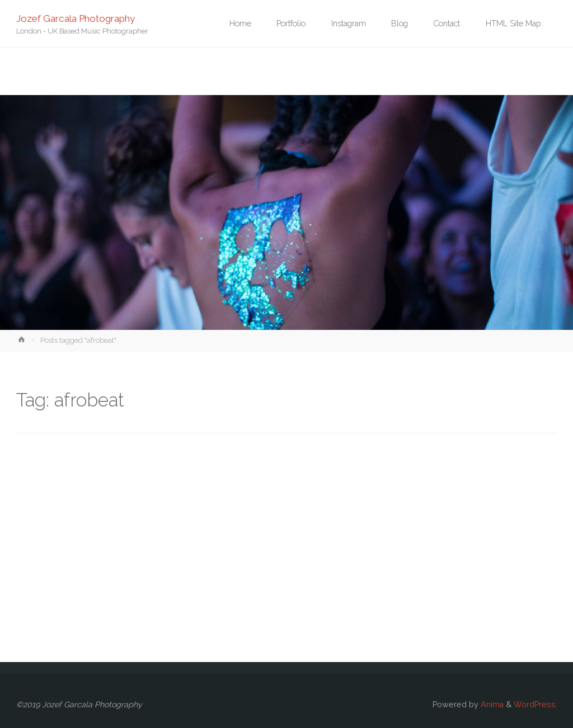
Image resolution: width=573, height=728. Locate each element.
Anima (491, 705)
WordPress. (536, 705)
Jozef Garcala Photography (76, 18)
